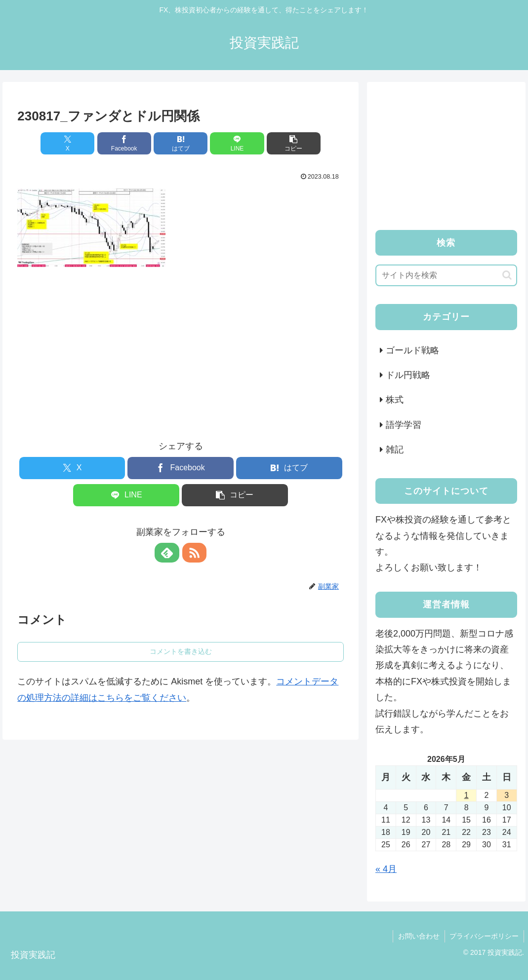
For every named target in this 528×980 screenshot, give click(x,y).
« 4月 (386, 869)
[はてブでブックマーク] (181, 143)
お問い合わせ (418, 936)
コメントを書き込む (181, 651)
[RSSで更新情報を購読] (192, 553)
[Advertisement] (181, 345)
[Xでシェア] (71, 143)
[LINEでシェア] (236, 143)
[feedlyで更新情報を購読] (169, 553)
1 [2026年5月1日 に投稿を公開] (467, 795)
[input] (446, 275)
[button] (290, 143)
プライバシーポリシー (484, 936)
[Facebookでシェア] (126, 143)
